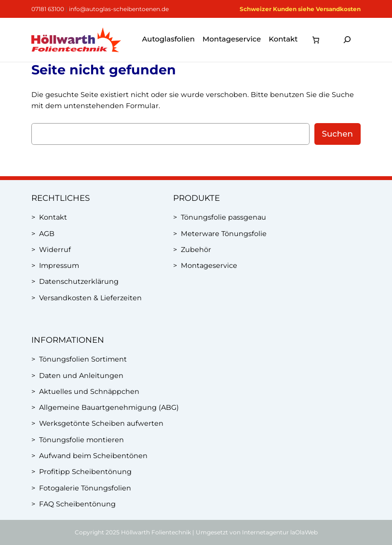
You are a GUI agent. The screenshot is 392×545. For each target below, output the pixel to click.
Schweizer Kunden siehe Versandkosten (300, 9)
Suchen (338, 134)
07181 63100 (48, 9)
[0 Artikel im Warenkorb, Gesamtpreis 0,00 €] (316, 40)
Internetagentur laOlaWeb (280, 532)
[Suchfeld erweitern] (347, 40)
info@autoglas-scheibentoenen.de (119, 9)
